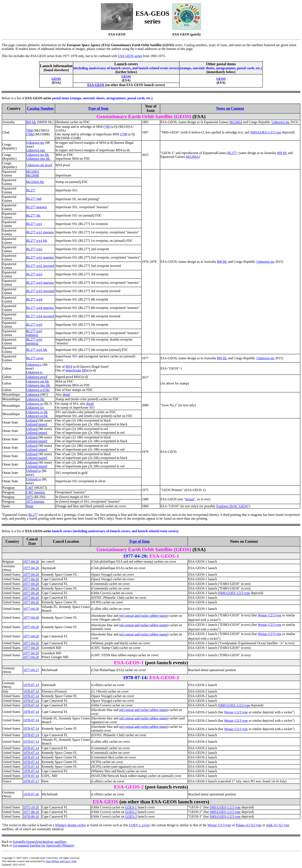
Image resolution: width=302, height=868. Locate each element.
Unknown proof (37, 377)
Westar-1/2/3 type (269, 615)
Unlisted (32, 420)
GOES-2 (131, 812)
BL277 (232, 153)
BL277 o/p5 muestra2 (34, 341)
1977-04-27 (31, 670)
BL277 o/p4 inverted (40, 316)
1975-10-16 (31, 807)
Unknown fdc (35, 399)
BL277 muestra (37, 207)
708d (30, 130)
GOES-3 (131, 816)
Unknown (33, 394)
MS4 (69, 367)
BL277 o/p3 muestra (40, 283)
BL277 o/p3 (34, 274)
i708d (30, 134)
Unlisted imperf (37, 424)
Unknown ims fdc (38, 159)
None (30, 506)
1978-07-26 (31, 794)
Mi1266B (33, 175)
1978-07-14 (31, 685)
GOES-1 (131, 807)
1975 (30, 497)
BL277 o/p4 (34, 299)
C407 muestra (36, 492)
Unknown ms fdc (38, 155)
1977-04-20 (31, 561)
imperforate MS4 (77, 370)
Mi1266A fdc (35, 182)
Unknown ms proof (39, 165)
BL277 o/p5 (34, 325)
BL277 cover (35, 358)
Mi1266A (236, 122)
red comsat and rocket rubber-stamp (143, 616)
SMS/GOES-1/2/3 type (266, 132)
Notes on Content (230, 108)
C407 (30, 488)
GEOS (56, 79)
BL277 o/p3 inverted (40, 291)
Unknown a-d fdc (38, 390)
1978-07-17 (31, 781)
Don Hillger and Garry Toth (61, 861)
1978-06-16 (31, 816)
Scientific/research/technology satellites (40, 842)
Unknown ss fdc (37, 412)
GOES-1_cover (139, 825)
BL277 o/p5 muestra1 (34, 333)
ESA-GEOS (96, 85)
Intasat (190, 499)
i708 (124, 134)
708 (107, 127)
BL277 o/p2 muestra (40, 257)
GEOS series (130, 56)
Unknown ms (280, 122)
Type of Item (98, 108)
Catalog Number (40, 108)
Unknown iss (35, 407)
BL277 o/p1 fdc (37, 241)
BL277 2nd (34, 199)
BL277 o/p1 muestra (40, 232)
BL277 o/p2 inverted (40, 266)
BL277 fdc (33, 215)
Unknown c (34, 365)
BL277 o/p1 (34, 224)
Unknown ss (35, 404)
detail (66, 394)
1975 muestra (35, 501)
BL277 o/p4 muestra (40, 308)
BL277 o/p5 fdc (37, 350)
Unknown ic (34, 372)
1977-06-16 (31, 812)
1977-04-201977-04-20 (31, 655)
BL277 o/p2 (34, 249)
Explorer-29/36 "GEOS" (233, 506)
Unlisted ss (34, 471)
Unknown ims (36, 150)
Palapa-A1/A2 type (249, 825)
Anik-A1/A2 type (277, 825)
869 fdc (31, 122)
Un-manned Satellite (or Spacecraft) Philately (43, 845)
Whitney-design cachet (70, 825)
